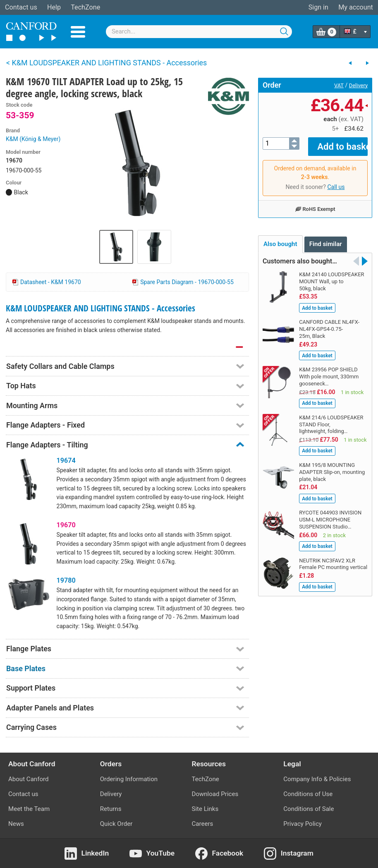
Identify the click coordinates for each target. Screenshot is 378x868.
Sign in (318, 7)
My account (356, 7)
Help (54, 7)
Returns (111, 809)
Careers (203, 824)
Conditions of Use (308, 794)
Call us (336, 181)
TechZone (85, 7)
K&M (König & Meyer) (33, 139)
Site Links (205, 809)
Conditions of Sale (309, 809)
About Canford (28, 779)
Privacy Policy (303, 824)
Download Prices (215, 794)
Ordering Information (129, 779)
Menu (78, 32)
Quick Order (116, 824)
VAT (339, 85)
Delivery (358, 85)
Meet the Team (29, 809)
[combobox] (199, 32)
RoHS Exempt (315, 203)
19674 (66, 460)
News (16, 824)
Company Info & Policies (317, 779)
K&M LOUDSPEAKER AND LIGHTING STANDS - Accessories (100, 308)
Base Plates (26, 668)
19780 (66, 580)
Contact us (21, 7)
